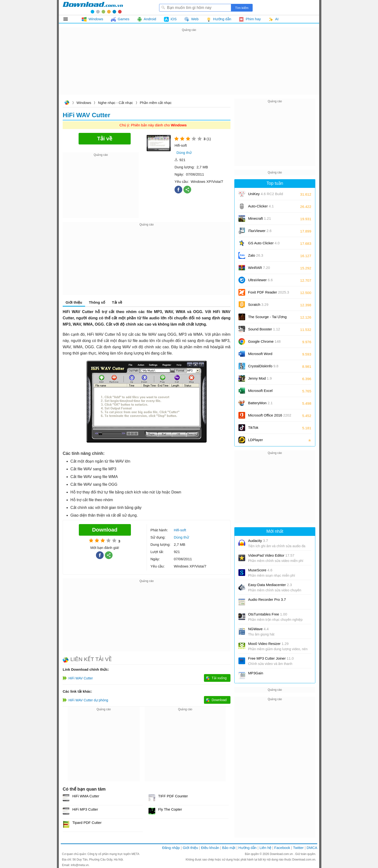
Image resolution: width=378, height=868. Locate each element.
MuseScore (260, 570)
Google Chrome (264, 341)
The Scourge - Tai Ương (267, 317)
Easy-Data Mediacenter (270, 585)
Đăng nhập (171, 848)
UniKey (266, 195)
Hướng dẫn (247, 848)
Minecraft (260, 218)
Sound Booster (264, 329)
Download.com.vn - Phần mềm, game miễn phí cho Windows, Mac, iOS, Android (93, 7)
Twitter (298, 848)
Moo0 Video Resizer (268, 644)
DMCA (312, 848)
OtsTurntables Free (268, 614)
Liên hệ (265, 848)
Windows (84, 103)
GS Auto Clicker (264, 243)
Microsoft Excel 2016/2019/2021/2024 (266, 392)
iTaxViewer (260, 231)
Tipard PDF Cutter (87, 823)
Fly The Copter (170, 809)
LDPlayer (256, 440)
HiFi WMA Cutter (86, 796)
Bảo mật (229, 848)
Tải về (117, 302)
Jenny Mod (260, 378)
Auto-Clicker (261, 206)
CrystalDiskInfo (263, 366)
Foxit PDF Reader (269, 292)
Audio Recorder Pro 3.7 (267, 599)
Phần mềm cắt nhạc (156, 103)
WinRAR (259, 268)
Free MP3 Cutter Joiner (271, 658)
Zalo (256, 255)
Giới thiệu (74, 302)
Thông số (97, 302)
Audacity (258, 541)
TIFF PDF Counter (173, 796)
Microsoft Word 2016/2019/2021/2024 (266, 355)
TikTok (253, 427)
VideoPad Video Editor (271, 555)
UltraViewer (260, 280)
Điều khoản (210, 848)
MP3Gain (256, 673)
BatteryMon (260, 403)
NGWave (258, 629)
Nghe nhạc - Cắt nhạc (116, 103)
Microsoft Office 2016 (270, 417)
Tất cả (68, 19)
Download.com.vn (67, 103)
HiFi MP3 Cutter (85, 809)
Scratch (258, 304)
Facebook (282, 848)
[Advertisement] (189, 67)
